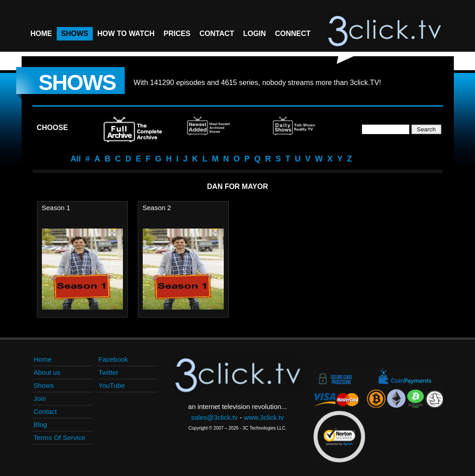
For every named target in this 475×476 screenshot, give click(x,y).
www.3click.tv (264, 417)
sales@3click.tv (214, 417)
